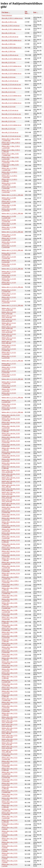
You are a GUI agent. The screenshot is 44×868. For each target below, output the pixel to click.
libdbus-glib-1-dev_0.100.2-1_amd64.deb (10, 578)
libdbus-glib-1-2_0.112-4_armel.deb (9, 372)
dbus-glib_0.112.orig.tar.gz (10, 110)
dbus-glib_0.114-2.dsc (9, 129)
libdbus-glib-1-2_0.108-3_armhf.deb (9, 228)
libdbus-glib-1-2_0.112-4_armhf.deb (9, 375)
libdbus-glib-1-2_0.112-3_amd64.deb (9, 346)
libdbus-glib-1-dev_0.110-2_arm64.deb (10, 648)
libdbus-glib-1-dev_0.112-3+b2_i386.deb (10, 751)
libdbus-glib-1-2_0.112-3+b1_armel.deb (9, 317)
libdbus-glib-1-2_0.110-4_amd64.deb (9, 272)
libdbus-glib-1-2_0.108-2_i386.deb (12, 213)
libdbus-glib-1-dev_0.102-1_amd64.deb (10, 593)
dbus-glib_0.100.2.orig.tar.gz (11, 26)
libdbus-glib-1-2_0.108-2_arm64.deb (9, 202)
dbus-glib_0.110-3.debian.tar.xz (12, 66)
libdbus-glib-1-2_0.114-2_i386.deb (12, 412)
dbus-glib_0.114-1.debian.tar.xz (12, 118)
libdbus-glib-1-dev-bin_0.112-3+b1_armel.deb (11, 479)
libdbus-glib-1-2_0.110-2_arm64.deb (9, 239)
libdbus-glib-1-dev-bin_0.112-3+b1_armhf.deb (11, 482)
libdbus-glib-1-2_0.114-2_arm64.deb (9, 405)
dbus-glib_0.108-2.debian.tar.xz (12, 40)
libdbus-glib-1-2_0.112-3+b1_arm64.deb (9, 313)
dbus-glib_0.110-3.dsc (9, 70)
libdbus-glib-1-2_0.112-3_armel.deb (9, 353)
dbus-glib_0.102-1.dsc (9, 33)
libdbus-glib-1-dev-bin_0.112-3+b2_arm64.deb (11, 493)
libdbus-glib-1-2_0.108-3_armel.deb (9, 224)
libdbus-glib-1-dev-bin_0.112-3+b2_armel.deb (11, 497)
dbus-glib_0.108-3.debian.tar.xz (12, 48)
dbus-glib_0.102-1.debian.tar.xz (12, 29)
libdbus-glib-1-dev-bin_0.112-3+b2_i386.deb (11, 504)
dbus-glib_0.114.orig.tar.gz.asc (11, 136)
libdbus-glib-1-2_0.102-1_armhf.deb (9, 191)
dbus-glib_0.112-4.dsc (9, 107)
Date (35, 12)
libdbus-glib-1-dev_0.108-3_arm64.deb (10, 630)
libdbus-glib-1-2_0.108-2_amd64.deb (9, 199)
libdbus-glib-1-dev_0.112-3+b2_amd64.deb (10, 736)
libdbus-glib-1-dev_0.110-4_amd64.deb (10, 681)
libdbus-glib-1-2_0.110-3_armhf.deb (9, 265)
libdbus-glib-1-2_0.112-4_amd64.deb (9, 364)
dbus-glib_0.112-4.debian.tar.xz (12, 103)
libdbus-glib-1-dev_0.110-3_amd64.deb (10, 663)
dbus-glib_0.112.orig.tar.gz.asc (11, 114)
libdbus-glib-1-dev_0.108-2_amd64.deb (10, 607)
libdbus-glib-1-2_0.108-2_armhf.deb (9, 210)
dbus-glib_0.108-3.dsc (9, 51)
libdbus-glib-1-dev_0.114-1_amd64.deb (10, 792)
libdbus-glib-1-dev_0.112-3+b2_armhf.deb (10, 747)
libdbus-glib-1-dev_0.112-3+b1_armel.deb (10, 725)
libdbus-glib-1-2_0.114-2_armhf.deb (9, 409)
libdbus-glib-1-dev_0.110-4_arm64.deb (10, 685)
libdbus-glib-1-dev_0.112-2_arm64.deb (10, 703)
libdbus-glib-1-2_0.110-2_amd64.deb (9, 236)
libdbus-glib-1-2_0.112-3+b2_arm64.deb (9, 331)
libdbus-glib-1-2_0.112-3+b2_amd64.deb (9, 328)
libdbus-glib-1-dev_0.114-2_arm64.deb (10, 814)
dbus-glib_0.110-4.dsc (9, 77)
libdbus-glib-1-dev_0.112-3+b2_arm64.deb (10, 740)
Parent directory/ (7, 15)
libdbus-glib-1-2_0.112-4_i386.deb (12, 379)
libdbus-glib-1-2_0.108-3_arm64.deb (9, 221)
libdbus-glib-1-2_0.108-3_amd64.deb (9, 217)
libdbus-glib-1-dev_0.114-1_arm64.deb (10, 795)
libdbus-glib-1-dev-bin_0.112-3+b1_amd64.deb (11, 471)
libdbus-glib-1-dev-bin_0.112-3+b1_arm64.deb (11, 475)
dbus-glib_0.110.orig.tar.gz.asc (11, 85)
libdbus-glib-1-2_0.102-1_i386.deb (12, 195)
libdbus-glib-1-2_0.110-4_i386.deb (12, 287)
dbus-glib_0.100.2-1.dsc (9, 22)
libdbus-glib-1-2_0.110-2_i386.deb (12, 250)
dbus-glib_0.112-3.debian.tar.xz (12, 96)
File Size (26, 12)
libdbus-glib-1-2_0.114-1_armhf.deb (9, 394)
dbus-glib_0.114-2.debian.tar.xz (12, 125)
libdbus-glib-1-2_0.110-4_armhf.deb (9, 283)
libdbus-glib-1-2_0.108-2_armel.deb (9, 206)
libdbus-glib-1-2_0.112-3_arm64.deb (9, 350)
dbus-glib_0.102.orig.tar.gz (10, 37)
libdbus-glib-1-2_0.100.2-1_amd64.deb (9, 169)
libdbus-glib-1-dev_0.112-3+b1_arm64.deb (10, 722)
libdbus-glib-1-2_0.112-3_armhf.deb (9, 357)
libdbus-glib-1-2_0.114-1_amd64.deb (9, 383)
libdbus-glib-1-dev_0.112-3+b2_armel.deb (10, 744)
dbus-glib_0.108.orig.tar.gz (10, 55)
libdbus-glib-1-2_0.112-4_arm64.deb (9, 368)
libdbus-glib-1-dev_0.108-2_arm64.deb (10, 611)
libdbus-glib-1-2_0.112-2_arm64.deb (9, 294)
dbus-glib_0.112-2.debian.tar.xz (12, 88)
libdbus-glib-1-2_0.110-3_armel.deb (9, 261)
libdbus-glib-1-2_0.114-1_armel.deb (9, 390)
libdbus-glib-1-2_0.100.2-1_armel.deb (9, 173)
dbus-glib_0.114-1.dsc (9, 121)
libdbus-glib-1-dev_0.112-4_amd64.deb (10, 773)
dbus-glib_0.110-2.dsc (9, 62)
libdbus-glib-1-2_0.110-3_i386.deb (12, 269)
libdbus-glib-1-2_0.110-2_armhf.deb (9, 247)
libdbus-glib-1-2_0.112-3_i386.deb (12, 361)
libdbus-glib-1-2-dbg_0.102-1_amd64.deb (10, 155)
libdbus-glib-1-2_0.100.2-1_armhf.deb (9, 177)
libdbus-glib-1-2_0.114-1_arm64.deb (9, 387)
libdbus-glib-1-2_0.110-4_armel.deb (9, 280)
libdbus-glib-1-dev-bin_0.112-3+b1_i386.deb (11, 486)
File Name (5, 12)
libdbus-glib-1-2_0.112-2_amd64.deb (9, 291)
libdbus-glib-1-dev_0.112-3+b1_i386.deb (10, 733)
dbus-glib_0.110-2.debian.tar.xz (12, 59)
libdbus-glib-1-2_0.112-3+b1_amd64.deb (9, 309)
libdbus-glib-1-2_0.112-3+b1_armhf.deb (9, 320)
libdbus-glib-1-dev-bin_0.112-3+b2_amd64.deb (11, 490)
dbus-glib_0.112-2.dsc (9, 92)
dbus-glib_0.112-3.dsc (9, 99)
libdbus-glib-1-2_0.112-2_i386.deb (12, 305)
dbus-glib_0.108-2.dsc (9, 44)
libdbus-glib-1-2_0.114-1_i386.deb (12, 398)
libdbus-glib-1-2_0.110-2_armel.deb (9, 243)
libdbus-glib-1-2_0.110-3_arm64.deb (9, 258)
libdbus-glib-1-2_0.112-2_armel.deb (9, 298)
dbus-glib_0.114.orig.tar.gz (10, 132)
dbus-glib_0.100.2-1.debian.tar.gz (12, 18)
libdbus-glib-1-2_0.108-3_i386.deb (12, 232)
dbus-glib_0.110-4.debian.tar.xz (12, 74)
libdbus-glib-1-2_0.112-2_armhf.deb (9, 302)
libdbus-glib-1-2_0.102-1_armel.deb (9, 188)
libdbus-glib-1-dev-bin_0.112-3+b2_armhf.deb (11, 501)
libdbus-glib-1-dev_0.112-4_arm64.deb (10, 777)
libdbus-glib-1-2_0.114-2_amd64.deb (9, 401)
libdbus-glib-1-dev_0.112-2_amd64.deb (10, 700)
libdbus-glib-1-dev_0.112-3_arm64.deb (10, 758)
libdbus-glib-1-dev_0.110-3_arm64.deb (10, 666)
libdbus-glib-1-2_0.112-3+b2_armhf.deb (9, 339)
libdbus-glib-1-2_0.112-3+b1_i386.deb (9, 324)
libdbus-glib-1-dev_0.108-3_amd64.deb (10, 626)
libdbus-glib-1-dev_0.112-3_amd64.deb (10, 755)
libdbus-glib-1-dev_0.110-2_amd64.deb (10, 644)
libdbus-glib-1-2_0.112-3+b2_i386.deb (9, 342)
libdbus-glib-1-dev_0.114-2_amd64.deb (10, 810)
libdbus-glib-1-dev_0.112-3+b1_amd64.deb (10, 718)
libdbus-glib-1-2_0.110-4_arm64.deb (9, 276)
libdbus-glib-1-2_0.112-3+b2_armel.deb (9, 335)
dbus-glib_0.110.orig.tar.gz (10, 81)
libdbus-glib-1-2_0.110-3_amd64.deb (9, 254)
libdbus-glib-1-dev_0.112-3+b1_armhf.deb (10, 729)
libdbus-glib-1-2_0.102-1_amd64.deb (9, 184)
